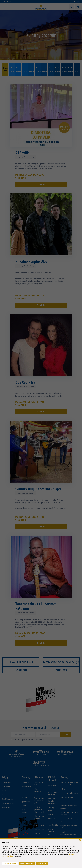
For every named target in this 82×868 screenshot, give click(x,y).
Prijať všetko (42, 864)
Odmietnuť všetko (27, 864)
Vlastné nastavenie (10, 864)
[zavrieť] (80, 840)
